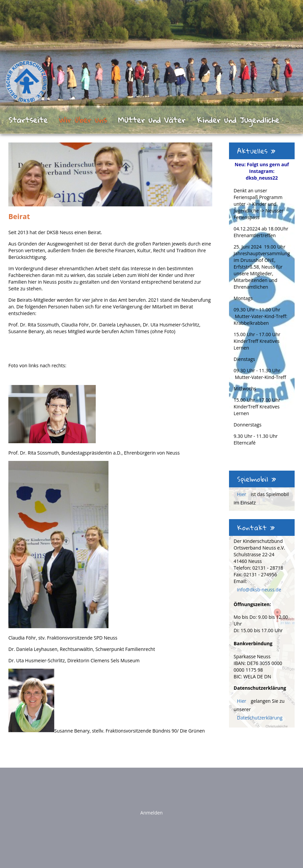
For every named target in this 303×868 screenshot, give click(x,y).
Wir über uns (83, 120)
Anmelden (151, 813)
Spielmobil (257, 479)
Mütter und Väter (152, 120)
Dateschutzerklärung (260, 718)
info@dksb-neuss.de (259, 590)
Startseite (28, 120)
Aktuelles (256, 151)
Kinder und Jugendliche (238, 120)
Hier (242, 494)
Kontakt (256, 527)
